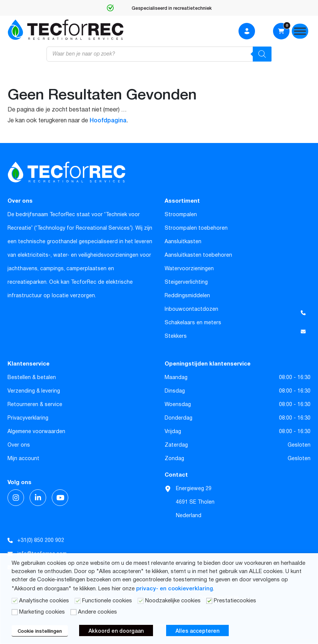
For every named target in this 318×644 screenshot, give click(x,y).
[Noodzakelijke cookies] (141, 601)
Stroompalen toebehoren (196, 228)
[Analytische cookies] (15, 601)
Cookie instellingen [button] (40, 631)
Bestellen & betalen (32, 378)
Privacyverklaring (28, 418)
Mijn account (23, 459)
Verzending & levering (34, 391)
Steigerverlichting (186, 282)
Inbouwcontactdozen (191, 309)
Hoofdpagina (108, 120)
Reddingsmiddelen (187, 296)
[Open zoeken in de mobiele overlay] (159, 54)
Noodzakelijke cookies (173, 601)
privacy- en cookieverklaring (175, 588)
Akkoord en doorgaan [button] (116, 630)
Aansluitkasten (183, 242)
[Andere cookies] (73, 612)
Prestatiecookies (235, 601)
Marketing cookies (42, 612)
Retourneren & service (35, 405)
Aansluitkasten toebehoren (198, 255)
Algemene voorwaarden (36, 432)
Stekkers (176, 336)
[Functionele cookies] (78, 601)
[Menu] (300, 31)
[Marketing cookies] (15, 612)
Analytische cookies (44, 601)
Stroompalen (181, 215)
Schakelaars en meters (193, 323)
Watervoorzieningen (189, 269)
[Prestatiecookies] (209, 601)
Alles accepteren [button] (197, 630)
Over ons (19, 445)
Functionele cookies (107, 601)
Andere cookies (97, 612)
